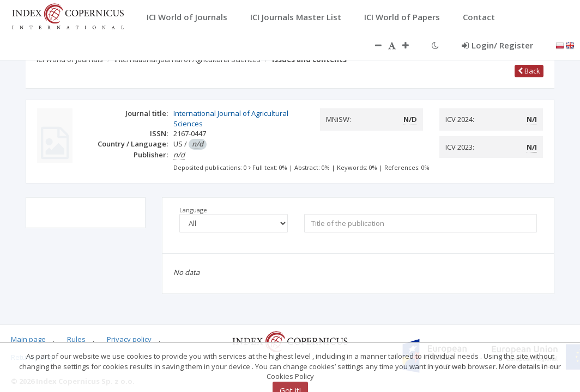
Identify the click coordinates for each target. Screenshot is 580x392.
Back (529, 71)
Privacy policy (129, 339)
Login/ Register (497, 45)
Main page (28, 339)
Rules (76, 339)
